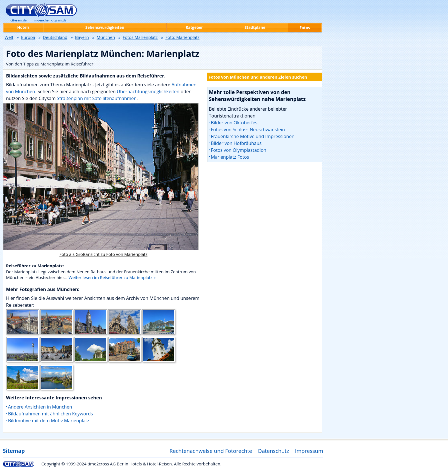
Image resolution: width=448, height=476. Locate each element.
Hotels (23, 27)
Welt (9, 37)
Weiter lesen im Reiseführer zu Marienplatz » (112, 277)
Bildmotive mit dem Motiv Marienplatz (49, 421)
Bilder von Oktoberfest (235, 123)
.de (18, 20)
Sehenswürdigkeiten (105, 27)
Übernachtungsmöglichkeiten (149, 91)
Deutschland (55, 37)
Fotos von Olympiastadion (239, 150)
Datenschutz (274, 451)
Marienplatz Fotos (230, 157)
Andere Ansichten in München (40, 407)
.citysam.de (50, 20)
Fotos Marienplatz (140, 37)
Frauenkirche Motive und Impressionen (253, 136)
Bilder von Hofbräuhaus (236, 143)
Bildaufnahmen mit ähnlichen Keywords (50, 414)
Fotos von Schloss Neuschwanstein (248, 130)
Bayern (82, 37)
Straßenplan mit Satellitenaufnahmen (97, 98)
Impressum (309, 451)
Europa (28, 37)
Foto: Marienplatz (182, 37)
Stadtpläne (255, 27)
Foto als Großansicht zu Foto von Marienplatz (103, 254)
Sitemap (14, 451)
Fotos (305, 28)
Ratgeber (194, 27)
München (106, 37)
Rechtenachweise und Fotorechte (211, 451)
